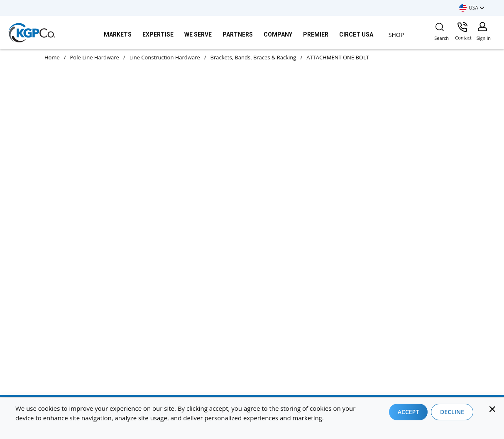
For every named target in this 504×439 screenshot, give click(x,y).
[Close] (492, 409)
